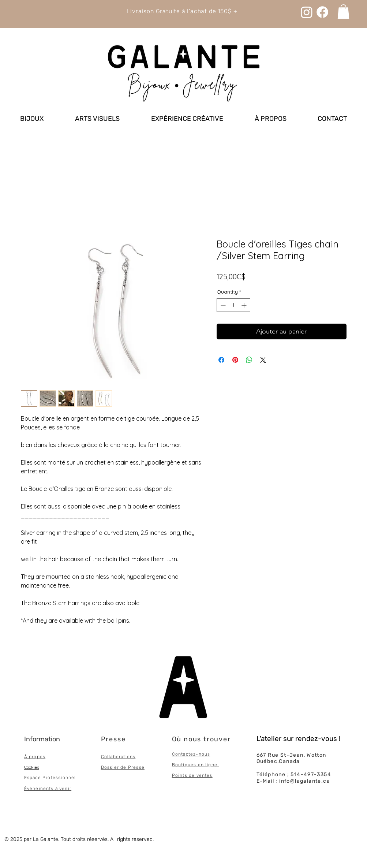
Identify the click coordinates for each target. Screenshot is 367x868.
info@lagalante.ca (305, 781)
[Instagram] (307, 12)
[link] (343, 12)
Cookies (32, 767)
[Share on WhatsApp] (249, 360)
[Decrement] (222, 305)
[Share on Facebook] (221, 360)
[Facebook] (322, 12)
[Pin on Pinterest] (235, 360)
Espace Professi (43, 778)
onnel (69, 778)
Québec (267, 761)
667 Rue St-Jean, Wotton (291, 755)
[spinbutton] (233, 305)
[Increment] (245, 305)
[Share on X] (263, 360)
